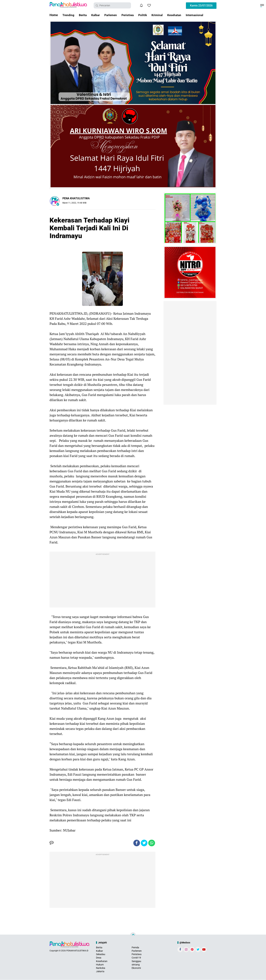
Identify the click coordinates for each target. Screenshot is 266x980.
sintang (136, 965)
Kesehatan (179, 15)
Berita (83, 15)
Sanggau (136, 961)
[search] (112, 5)
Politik (146, 15)
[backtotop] (133, 935)
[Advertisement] (102, 580)
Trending (69, 15)
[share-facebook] (136, 843)
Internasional (200, 15)
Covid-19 (136, 958)
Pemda (135, 948)
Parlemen (112, 15)
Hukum (100, 965)
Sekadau (101, 954)
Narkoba (101, 968)
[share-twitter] (144, 843)
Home (54, 15)
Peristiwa (130, 15)
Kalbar (97, 15)
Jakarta (100, 972)
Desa (99, 958)
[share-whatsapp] (152, 843)
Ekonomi (136, 968)
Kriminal (161, 15)
